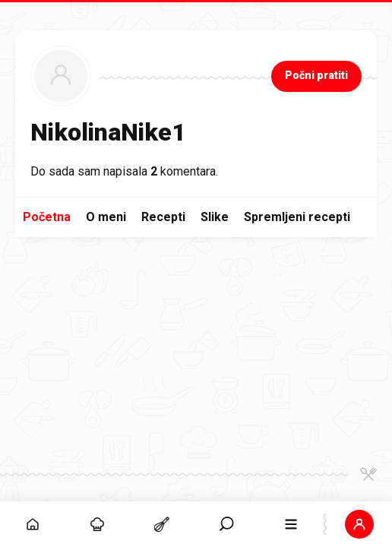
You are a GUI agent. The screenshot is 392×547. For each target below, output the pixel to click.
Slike (215, 217)
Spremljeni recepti (297, 217)
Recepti (163, 217)
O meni (106, 217)
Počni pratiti (316, 75)
